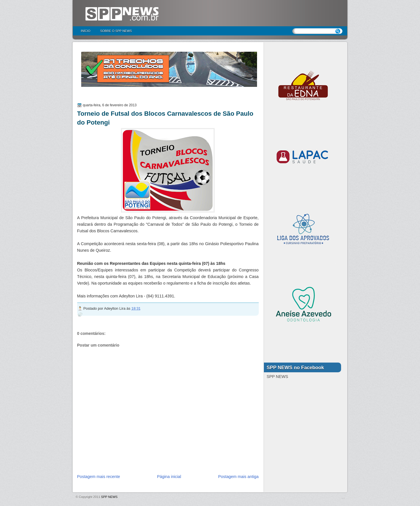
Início (86, 31)
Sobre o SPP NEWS (116, 31)
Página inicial (169, 477)
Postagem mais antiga (238, 477)
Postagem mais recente (99, 477)
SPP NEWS (109, 497)
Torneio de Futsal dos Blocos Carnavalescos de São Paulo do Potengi (165, 118)
